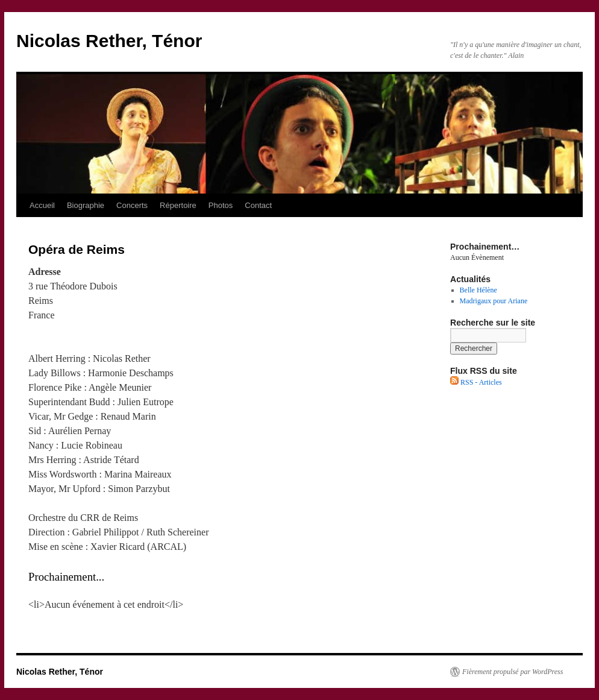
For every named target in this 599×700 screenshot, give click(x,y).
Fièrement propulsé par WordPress (513, 672)
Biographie (86, 205)
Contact (258, 205)
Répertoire (178, 205)
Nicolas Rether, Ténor (109, 41)
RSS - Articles (476, 382)
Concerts (132, 205)
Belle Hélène (478, 290)
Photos (221, 205)
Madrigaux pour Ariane (494, 301)
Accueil (42, 205)
